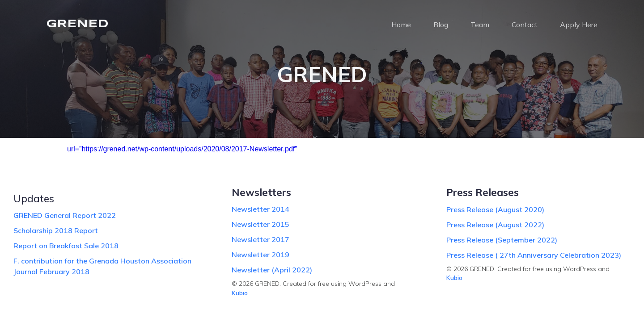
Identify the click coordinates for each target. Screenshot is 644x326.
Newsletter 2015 (261, 224)
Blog (441, 25)
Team (480, 25)
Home (401, 25)
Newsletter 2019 (261, 255)
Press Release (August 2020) (495, 209)
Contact (525, 25)
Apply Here (579, 25)
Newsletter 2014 (261, 209)
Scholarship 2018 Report (56, 230)
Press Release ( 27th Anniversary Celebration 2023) (534, 255)
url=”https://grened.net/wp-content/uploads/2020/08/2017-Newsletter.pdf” (182, 149)
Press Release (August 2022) (495, 225)
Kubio (240, 293)
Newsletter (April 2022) (272, 270)
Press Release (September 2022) (502, 240)
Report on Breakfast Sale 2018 (66, 246)
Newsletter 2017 (261, 239)
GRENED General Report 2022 (65, 215)
